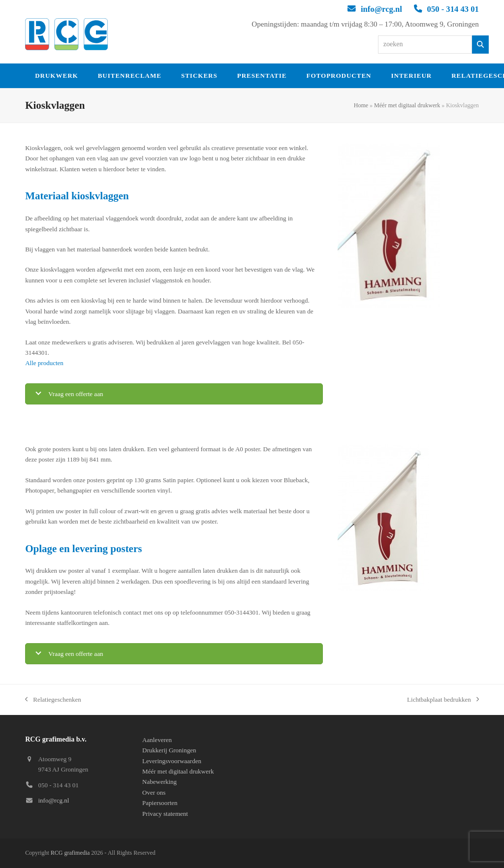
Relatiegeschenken (53, 700)
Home (361, 105)
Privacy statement (165, 814)
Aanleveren (157, 740)
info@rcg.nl (381, 9)
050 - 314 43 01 (453, 9)
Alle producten (44, 363)
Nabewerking (159, 782)
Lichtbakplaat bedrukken (443, 700)
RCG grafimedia (70, 853)
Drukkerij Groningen (169, 750)
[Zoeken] (481, 45)
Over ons (154, 792)
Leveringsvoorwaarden (172, 761)
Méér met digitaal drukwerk (407, 105)
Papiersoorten (160, 803)
